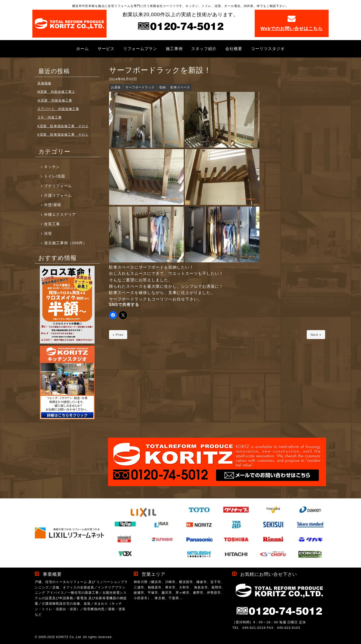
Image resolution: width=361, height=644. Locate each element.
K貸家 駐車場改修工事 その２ (63, 126)
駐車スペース (180, 87)
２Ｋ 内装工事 (50, 117)
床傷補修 (44, 83)
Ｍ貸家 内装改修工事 (55, 100)
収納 (163, 87)
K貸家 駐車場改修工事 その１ (63, 135)
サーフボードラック (140, 87)
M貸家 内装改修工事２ (56, 92)
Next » (316, 335)
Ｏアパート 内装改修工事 (58, 109)
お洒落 (116, 87)
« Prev (118, 335)
